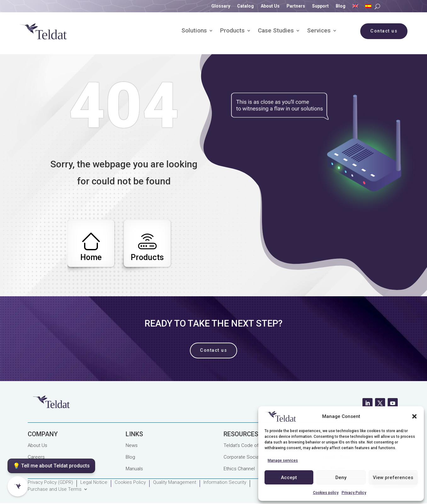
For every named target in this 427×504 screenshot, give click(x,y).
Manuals (134, 469)
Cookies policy (326, 493)
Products (232, 31)
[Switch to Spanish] (368, 7)
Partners (296, 6)
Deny (341, 478)
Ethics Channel (239, 469)
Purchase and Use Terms (55, 490)
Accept (289, 478)
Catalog (245, 6)
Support (320, 6)
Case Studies (276, 31)
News (132, 445)
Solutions (194, 31)
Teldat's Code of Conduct (251, 445)
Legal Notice (94, 483)
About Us (270, 6)
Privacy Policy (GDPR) (50, 483)
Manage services (283, 461)
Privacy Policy (354, 493)
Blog (341, 6)
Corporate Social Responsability (258, 457)
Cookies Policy (130, 483)
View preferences (393, 478)
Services (319, 31)
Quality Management (175, 483)
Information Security (225, 483)
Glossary (221, 6)
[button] (414, 416)
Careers (36, 457)
